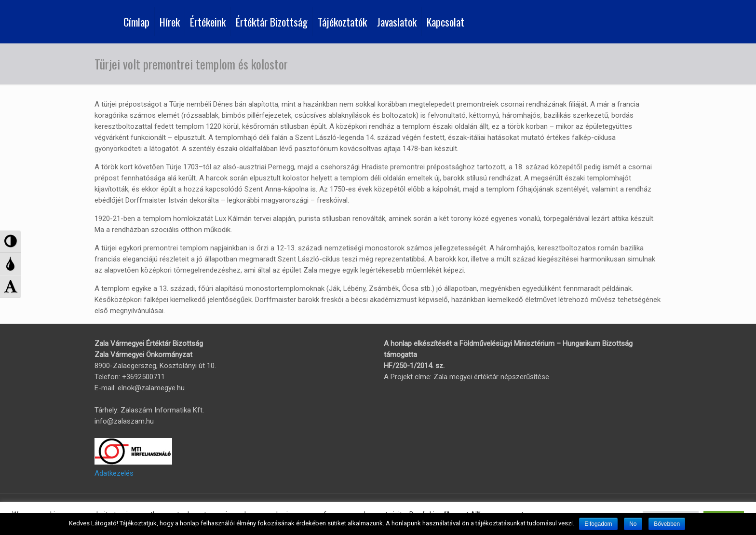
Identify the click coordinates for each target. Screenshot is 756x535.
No (633, 524)
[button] (10, 241)
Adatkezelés (114, 473)
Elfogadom (598, 524)
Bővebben (667, 524)
